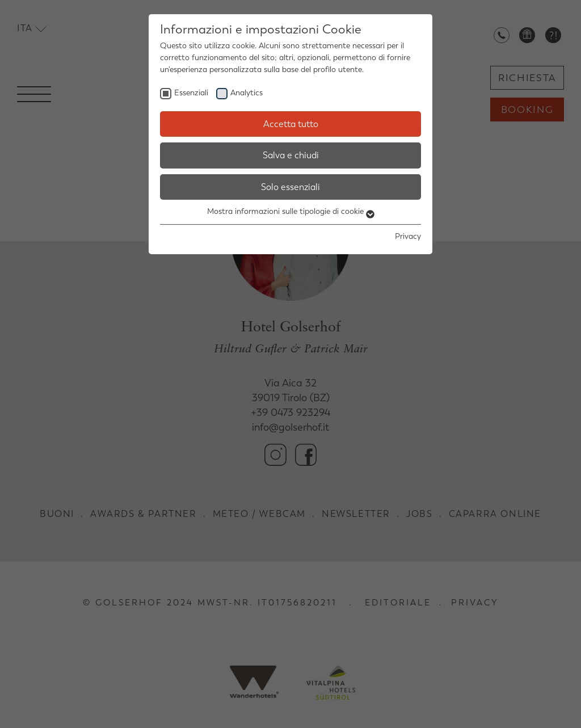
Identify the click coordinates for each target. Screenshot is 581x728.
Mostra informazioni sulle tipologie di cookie (291, 211)
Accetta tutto (291, 124)
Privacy (408, 236)
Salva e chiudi (291, 155)
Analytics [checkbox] (247, 93)
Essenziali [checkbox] (191, 93)
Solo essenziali (290, 187)
